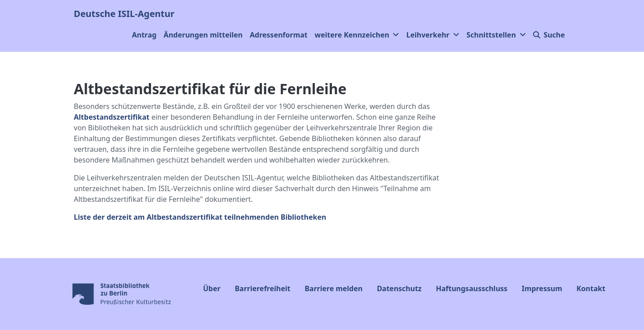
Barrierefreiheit (263, 288)
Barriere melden (333, 288)
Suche (549, 35)
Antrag (144, 35)
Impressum (542, 288)
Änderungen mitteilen (203, 35)
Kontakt (591, 288)
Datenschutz (399, 288)
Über (212, 288)
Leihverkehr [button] (433, 35)
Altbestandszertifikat (112, 117)
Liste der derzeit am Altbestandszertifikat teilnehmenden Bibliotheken (200, 217)
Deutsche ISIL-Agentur (124, 14)
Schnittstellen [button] (496, 35)
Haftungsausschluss (472, 288)
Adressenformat (279, 35)
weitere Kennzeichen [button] (357, 35)
